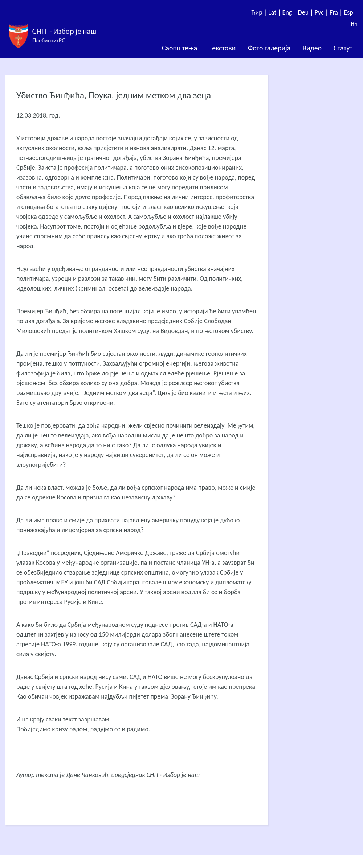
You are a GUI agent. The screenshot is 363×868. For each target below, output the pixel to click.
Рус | (322, 12)
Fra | (337, 12)
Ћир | (260, 12)
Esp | (351, 12)
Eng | (290, 12)
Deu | (306, 12)
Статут (343, 48)
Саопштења (180, 48)
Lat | (275, 12)
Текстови (222, 48)
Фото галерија (269, 48)
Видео (312, 48)
